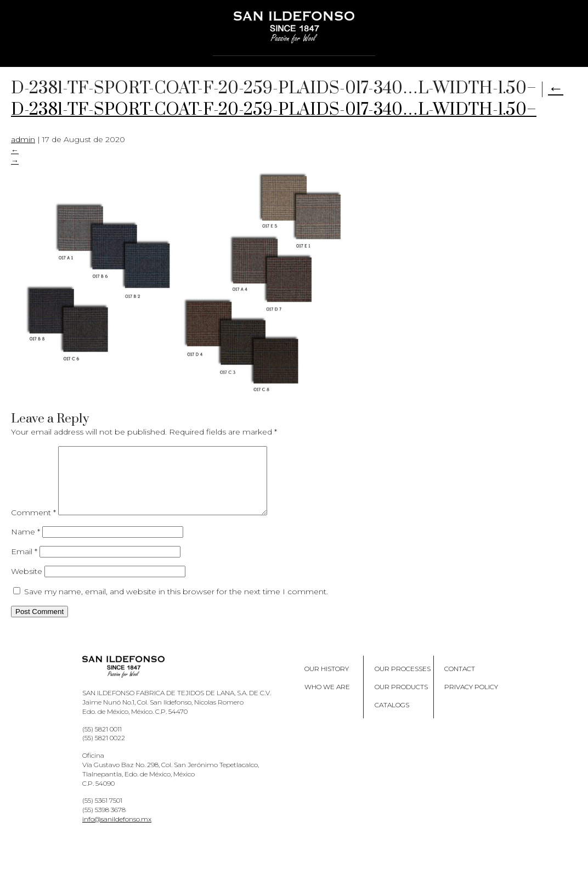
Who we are (327, 700)
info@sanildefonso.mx (117, 832)
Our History (327, 682)
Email (24, 565)
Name (26, 545)
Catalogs (392, 718)
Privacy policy (471, 700)
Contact (460, 682)
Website (27, 584)
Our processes (403, 682)
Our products (401, 700)
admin (23, 139)
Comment (33, 526)
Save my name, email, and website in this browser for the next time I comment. (176, 605)
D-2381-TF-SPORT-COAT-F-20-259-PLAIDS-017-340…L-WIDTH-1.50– (287, 99)
